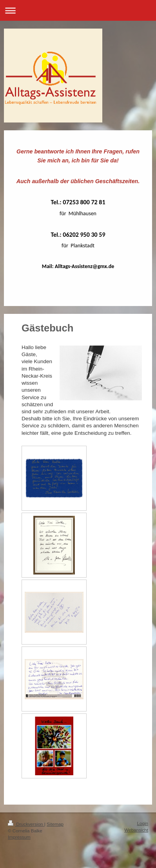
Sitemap (55, 824)
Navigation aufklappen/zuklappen (78, 10)
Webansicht (136, 830)
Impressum (19, 837)
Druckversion (26, 824)
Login (142, 823)
